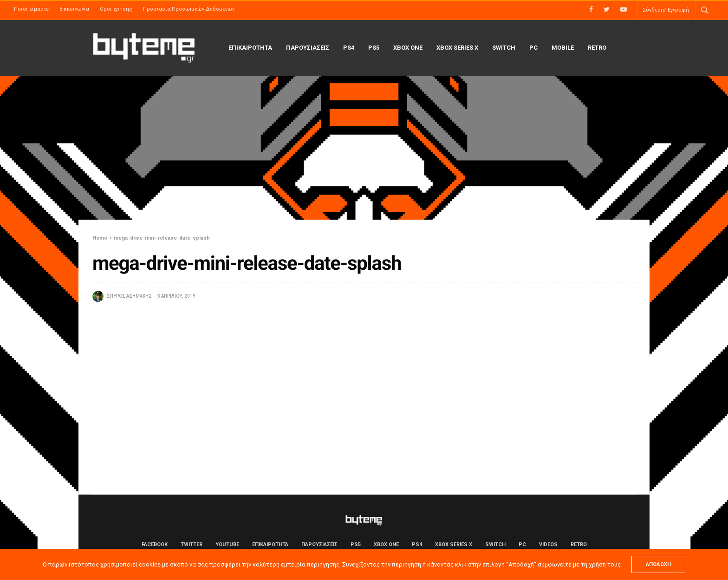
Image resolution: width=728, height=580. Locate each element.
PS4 (349, 48)
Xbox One (408, 48)
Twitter (192, 544)
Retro (597, 48)
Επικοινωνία (74, 9)
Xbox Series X (457, 48)
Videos (548, 544)
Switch (504, 48)
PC (533, 48)
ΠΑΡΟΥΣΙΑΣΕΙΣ (308, 48)
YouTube (227, 544)
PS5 (374, 48)
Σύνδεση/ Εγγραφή (666, 10)
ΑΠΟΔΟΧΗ (658, 564)
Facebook (155, 544)
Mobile (563, 48)
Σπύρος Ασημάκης (129, 296)
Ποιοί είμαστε (31, 9)
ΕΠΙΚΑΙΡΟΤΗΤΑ (250, 48)
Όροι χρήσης (116, 9)
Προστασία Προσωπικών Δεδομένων (189, 9)
